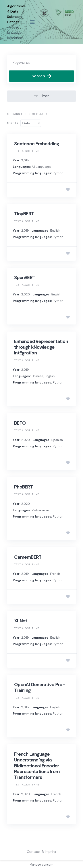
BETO (20, 423)
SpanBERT (25, 278)
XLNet (21, 621)
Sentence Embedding (37, 144)
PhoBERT (23, 487)
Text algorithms (27, 151)
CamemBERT (28, 557)
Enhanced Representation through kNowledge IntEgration (41, 347)
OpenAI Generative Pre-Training (40, 687)
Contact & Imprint (41, 852)
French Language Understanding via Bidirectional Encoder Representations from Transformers (37, 766)
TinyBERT (24, 214)
